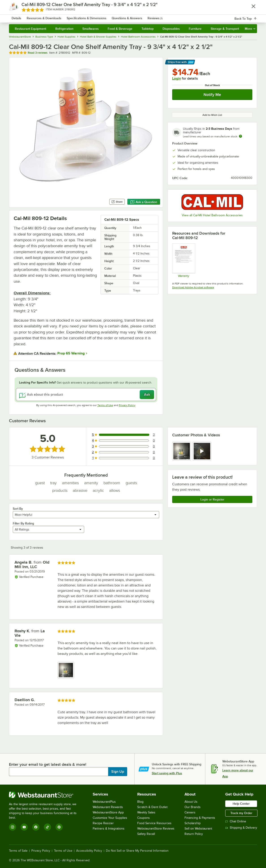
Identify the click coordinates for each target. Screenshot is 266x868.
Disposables (171, 29)
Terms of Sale (18, 851)
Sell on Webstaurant (198, 829)
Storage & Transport (225, 29)
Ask (147, 395)
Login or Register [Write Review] (212, 499)
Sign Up (118, 772)
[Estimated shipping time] (240, 136)
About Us (191, 802)
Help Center (241, 804)
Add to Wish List (212, 115)
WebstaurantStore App (108, 812)
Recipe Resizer (103, 823)
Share (117, 202)
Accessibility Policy (89, 851)
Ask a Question (144, 202)
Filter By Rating (23, 523)
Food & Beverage (120, 29)
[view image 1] (182, 451)
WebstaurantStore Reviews (156, 829)
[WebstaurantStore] (46, 795)
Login (177, 79)
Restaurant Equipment (30, 29)
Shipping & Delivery (241, 828)
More (250, 29)
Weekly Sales (146, 812)
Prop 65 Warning (71, 353)
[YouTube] (24, 827)
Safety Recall (146, 834)
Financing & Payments (200, 818)
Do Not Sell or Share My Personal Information (137, 851)
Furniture (195, 29)
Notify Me (212, 95)
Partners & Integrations (109, 829)
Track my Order (241, 813)
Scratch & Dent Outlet (152, 807)
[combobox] (130, 16)
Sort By (18, 509)
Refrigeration (64, 29)
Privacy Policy (127, 405)
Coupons (144, 818)
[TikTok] (47, 827)
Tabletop (148, 29)
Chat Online (236, 821)
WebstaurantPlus (104, 802)
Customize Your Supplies (110, 818)
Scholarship (193, 823)
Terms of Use (105, 405)
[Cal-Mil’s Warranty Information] (183, 260)
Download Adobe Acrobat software (193, 287)
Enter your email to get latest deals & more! (48, 764)
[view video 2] (202, 451)
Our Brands (193, 807)
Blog (140, 802)
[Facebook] (36, 827)
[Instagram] (13, 827)
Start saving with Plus (167, 773)
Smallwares (91, 29)
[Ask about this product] (86, 395)
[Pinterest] (59, 827)
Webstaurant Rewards (108, 807)
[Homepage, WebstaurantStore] (41, 16)
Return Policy (194, 834)
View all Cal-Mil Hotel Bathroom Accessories (212, 215)
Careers (190, 812)
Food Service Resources (154, 823)
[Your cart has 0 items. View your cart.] (250, 16)
